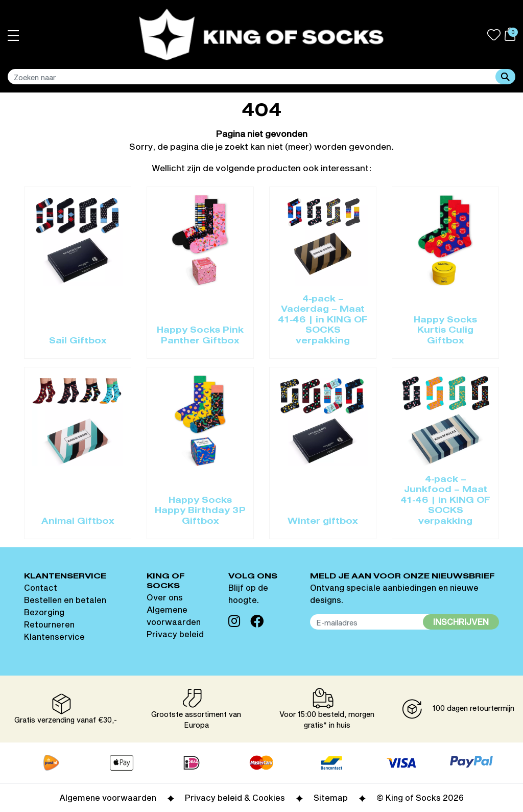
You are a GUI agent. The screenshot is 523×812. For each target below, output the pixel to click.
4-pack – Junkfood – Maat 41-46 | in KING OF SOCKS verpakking (445, 501)
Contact (41, 587)
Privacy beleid (175, 634)
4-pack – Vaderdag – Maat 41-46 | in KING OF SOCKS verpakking (323, 320)
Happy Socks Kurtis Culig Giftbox (445, 331)
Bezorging (44, 612)
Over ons (165, 597)
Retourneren (49, 624)
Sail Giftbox (78, 341)
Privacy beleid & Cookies (235, 797)
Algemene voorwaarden (108, 797)
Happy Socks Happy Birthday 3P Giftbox (200, 511)
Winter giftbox (323, 522)
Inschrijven (461, 622)
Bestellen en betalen (65, 600)
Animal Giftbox (78, 522)
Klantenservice (54, 636)
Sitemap (331, 797)
